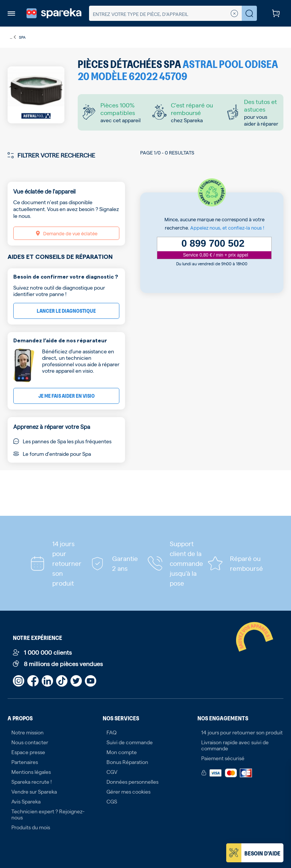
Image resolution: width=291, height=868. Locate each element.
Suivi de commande (130, 742)
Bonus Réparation (127, 762)
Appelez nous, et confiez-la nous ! (227, 228)
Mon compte (122, 752)
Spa (22, 37)
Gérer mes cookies (128, 791)
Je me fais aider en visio (66, 396)
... (13, 37)
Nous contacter (30, 742)
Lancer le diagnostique (66, 311)
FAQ (112, 732)
